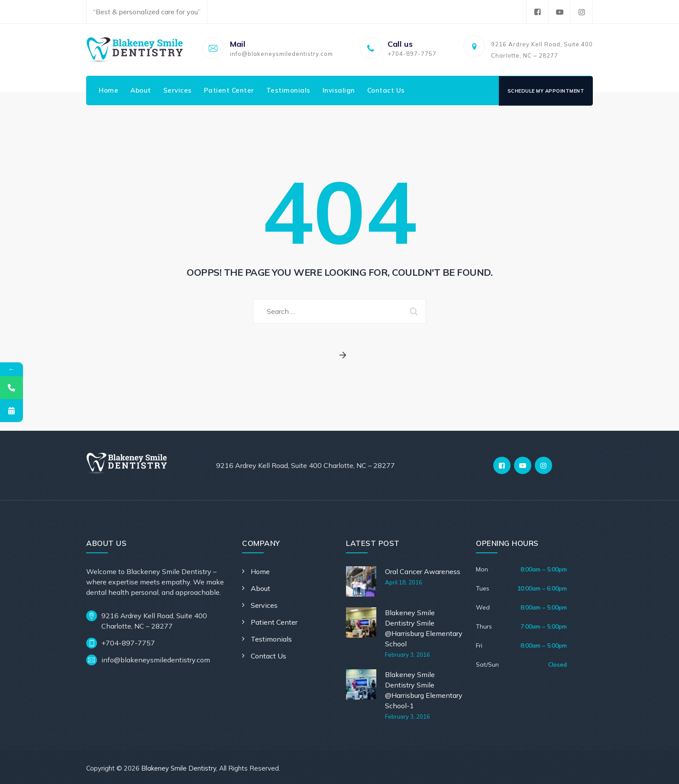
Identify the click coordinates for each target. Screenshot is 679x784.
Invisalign (339, 90)
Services (178, 90)
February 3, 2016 (407, 655)
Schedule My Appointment (546, 91)
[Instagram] (543, 465)
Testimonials (288, 90)
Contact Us (386, 90)
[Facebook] (502, 465)
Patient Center (229, 90)
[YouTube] (523, 465)
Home (108, 90)
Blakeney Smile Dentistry (179, 768)
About (141, 90)
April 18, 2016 (404, 582)
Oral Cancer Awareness (423, 571)
